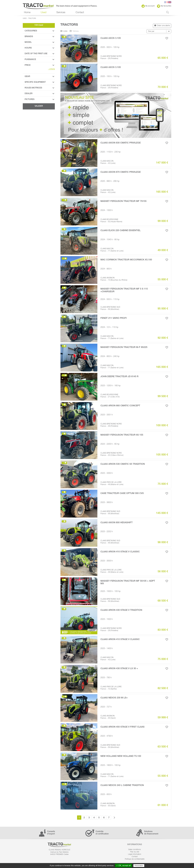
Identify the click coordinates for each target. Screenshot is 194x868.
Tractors (32, 18)
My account (148, 6)
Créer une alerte (162, 26)
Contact (80, 13)
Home (27, 13)
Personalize (139, 866)
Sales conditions (135, 850)
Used (43, 13)
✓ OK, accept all (124, 865)
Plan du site (135, 852)
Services (61, 13)
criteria (51, 69)
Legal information (135, 854)
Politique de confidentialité (135, 859)
